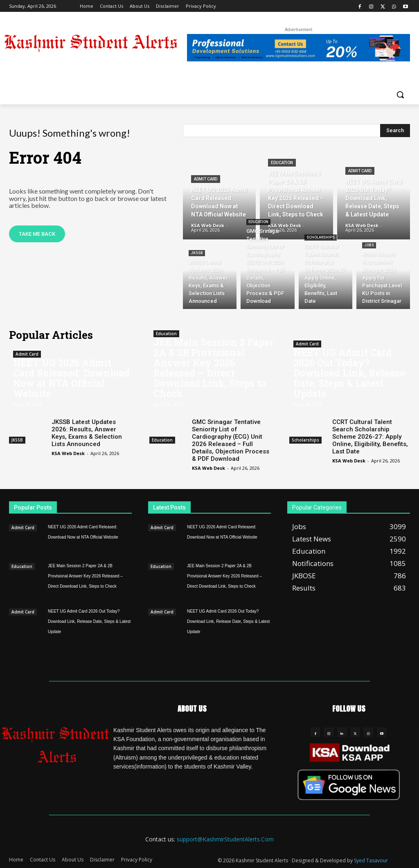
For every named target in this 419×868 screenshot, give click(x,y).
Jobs (369, 245)
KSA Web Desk (68, 453)
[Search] (395, 131)
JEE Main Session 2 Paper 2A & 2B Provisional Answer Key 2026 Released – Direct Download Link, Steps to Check (214, 368)
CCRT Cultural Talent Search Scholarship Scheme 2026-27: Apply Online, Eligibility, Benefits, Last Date (370, 437)
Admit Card (206, 179)
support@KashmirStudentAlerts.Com (225, 839)
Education (282, 163)
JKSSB (197, 253)
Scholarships (321, 237)
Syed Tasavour (371, 860)
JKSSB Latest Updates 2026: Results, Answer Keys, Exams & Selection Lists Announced (87, 433)
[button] (400, 95)
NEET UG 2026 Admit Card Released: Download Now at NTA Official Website (71, 378)
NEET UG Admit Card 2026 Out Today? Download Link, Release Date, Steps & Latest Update (349, 373)
